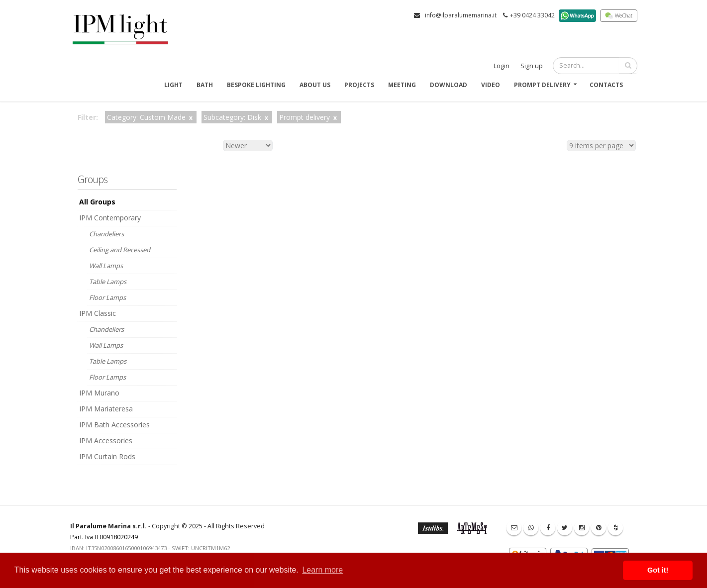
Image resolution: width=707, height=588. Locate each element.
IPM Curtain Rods (107, 456)
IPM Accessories (106, 441)
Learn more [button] (322, 570)
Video (491, 85)
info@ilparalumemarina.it (461, 15)
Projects (359, 85)
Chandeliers (106, 234)
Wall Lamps (106, 266)
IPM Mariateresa (106, 409)
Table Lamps (108, 282)
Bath (205, 85)
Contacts (606, 85)
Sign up (532, 66)
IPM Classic (98, 313)
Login (502, 66)
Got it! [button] (658, 570)
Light (173, 85)
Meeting (402, 85)
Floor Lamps (107, 297)
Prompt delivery (542, 85)
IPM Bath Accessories (114, 425)
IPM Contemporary (110, 218)
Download (449, 85)
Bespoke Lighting (256, 85)
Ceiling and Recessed (120, 250)
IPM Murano (99, 393)
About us (315, 85)
